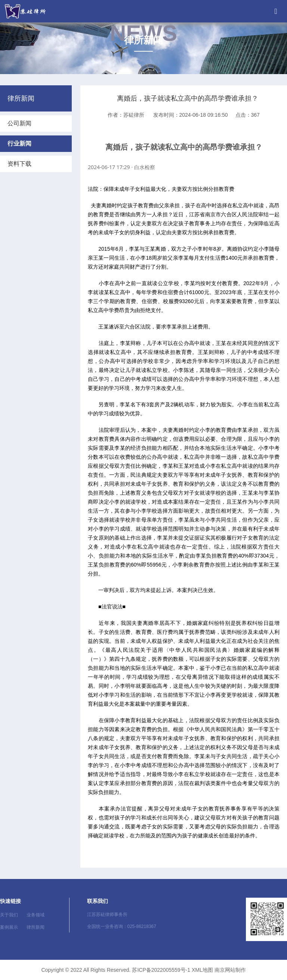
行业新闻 (19, 144)
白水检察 (145, 167)
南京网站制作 (230, 970)
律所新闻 (36, 927)
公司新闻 (19, 123)
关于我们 (9, 915)
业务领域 (36, 915)
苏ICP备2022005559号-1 (161, 970)
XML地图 (202, 970)
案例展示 (9, 927)
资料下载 (19, 164)
